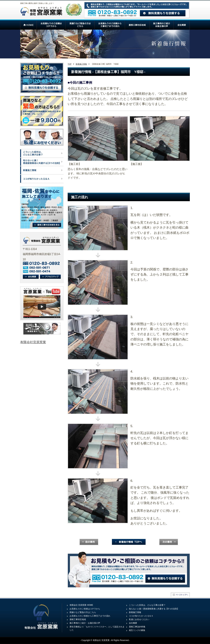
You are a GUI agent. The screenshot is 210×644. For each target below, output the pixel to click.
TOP (70, 64)
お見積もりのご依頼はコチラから (85, 609)
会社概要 (133, 623)
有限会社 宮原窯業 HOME (81, 605)
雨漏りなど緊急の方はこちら (83, 612)
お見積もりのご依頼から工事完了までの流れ (90, 616)
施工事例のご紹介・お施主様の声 (85, 623)
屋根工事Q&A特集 (137, 627)
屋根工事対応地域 (78, 619)
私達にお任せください (139, 619)
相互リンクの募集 (137, 630)
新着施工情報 (81, 64)
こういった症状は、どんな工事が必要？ (147, 605)
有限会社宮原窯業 (33, 342)
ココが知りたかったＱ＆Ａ (141, 616)
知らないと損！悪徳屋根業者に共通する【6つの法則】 (154, 609)
